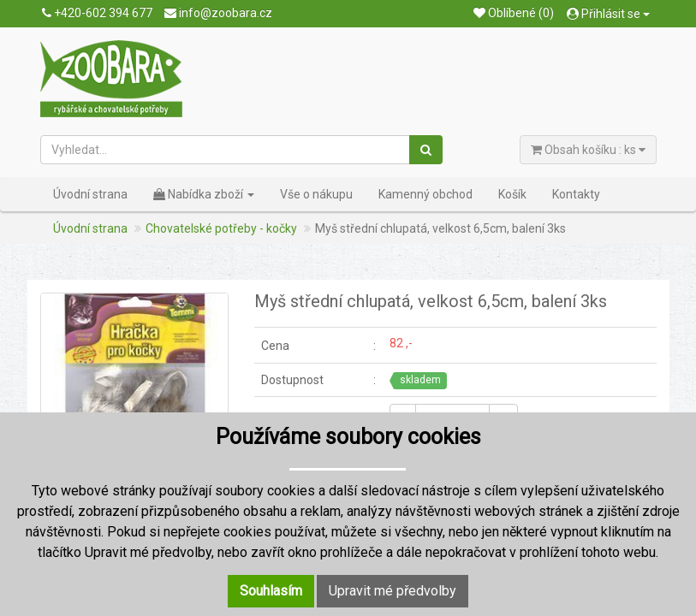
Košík (512, 194)
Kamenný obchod (425, 194)
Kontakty (576, 194)
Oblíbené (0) (514, 13)
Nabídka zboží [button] (204, 194)
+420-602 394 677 (97, 13)
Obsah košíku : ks (588, 150)
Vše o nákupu (316, 194)
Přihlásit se (608, 14)
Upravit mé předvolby (393, 591)
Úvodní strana (90, 194)
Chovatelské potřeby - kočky (221, 228)
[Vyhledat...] (226, 150)
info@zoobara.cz (218, 13)
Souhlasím (271, 591)
